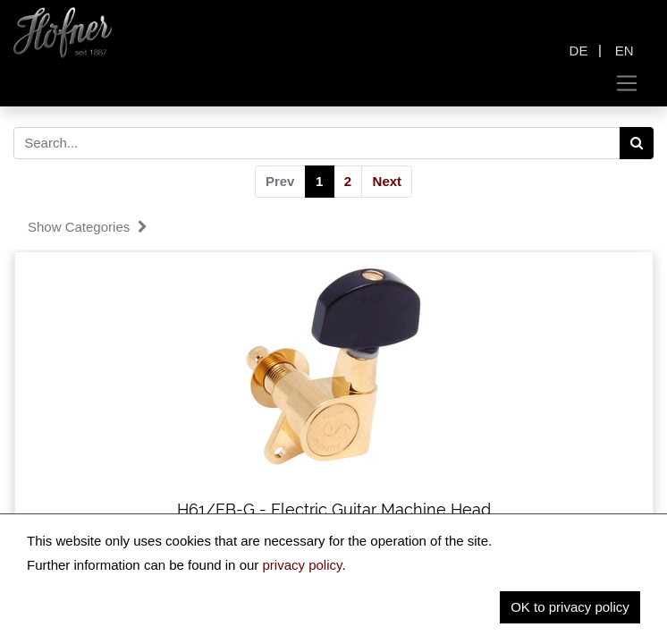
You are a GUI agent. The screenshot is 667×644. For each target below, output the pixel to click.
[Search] (637, 143)
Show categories (88, 227)
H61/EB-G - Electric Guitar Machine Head (334, 509)
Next (388, 181)
